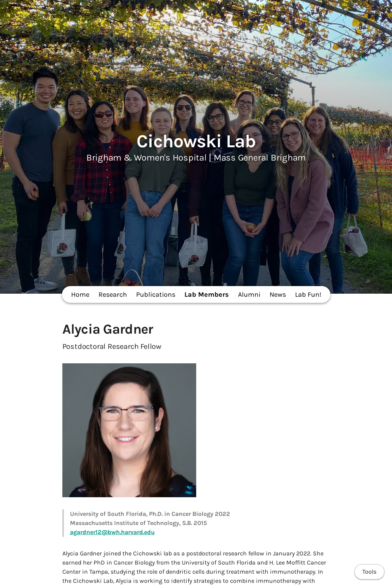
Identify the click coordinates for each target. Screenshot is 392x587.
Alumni (249, 294)
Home (80, 294)
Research (113, 294)
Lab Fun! (308, 294)
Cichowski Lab (196, 141)
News (278, 294)
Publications (156, 294)
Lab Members (207, 294)
